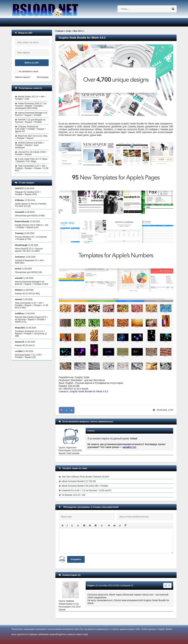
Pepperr (91, 586)
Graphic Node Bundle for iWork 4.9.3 (89, 391)
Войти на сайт (32, 63)
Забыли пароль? (23, 77)
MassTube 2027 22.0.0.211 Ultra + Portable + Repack (31, 137)
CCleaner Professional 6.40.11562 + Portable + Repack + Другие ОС (31, 129)
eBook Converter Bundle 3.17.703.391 (79, 481)
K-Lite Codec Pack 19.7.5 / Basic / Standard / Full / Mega (31, 160)
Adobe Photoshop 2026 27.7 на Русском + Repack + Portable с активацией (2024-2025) (31, 106)
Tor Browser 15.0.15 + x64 (74, 495)
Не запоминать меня (29, 71)
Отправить (76, 559)
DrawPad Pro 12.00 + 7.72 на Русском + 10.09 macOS (87, 490)
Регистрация (43, 77)
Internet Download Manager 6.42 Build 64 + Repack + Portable (31, 114)
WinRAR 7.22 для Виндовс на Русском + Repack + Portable (30, 121)
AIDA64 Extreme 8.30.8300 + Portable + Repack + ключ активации (30, 145)
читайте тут (129, 447)
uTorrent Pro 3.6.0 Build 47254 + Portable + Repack (31, 153)
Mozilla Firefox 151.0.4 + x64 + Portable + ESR (30, 98)
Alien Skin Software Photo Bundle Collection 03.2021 (86, 477)
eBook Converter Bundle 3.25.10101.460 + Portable (85, 486)
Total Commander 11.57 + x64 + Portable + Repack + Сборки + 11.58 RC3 (32, 168)
